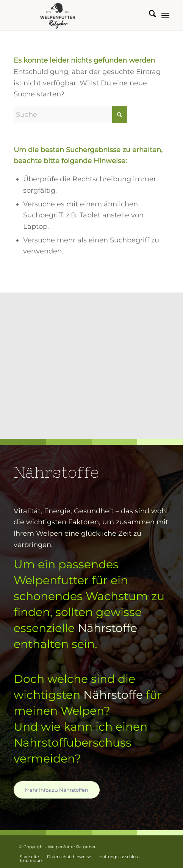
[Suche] (149, 15)
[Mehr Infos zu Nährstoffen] (57, 790)
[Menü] (165, 15)
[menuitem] (149, 15)
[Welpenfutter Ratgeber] (76, 15)
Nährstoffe (107, 628)
